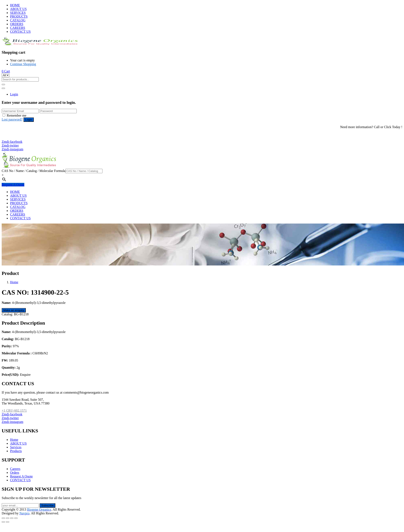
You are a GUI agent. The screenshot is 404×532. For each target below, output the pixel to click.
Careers (15, 469)
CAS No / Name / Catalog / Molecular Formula (34, 171)
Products (16, 451)
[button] (6, 71)
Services (16, 447)
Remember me (17, 115)
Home (14, 282)
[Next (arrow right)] (8, 522)
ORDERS (17, 24)
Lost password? (12, 119)
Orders (15, 473)
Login (14, 94)
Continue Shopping (23, 64)
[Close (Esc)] (3, 518)
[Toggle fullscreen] (12, 518)
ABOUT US (18, 9)
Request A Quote (13, 185)
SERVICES (18, 13)
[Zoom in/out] (16, 518)
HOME (15, 5)
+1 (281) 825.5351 (16, 138)
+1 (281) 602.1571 (16, 134)
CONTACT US (20, 32)
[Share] (8, 518)
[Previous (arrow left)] (3, 522)
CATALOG (18, 20)
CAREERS (18, 28)
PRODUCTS (19, 16)
